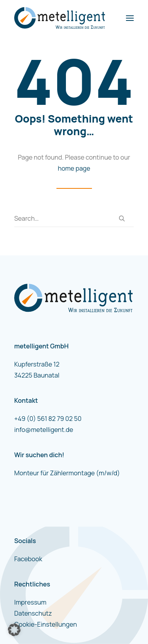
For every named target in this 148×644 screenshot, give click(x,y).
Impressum (30, 602)
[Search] (74, 219)
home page (74, 168)
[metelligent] (60, 18)
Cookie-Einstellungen (46, 624)
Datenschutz (33, 613)
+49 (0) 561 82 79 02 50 (48, 419)
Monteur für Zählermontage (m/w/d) (67, 473)
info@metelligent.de (44, 430)
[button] (130, 18)
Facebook (28, 559)
